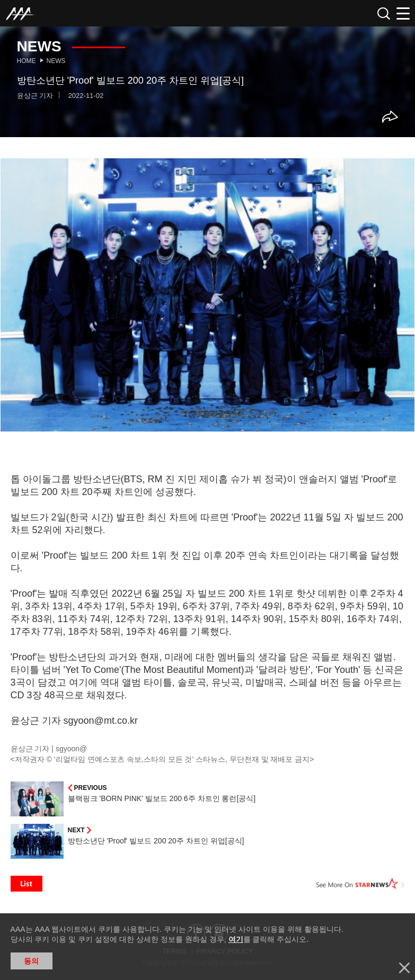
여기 (236, 939)
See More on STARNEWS (360, 884)
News (56, 61)
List (27, 884)
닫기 (404, 968)
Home (27, 61)
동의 (31, 961)
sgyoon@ (71, 749)
